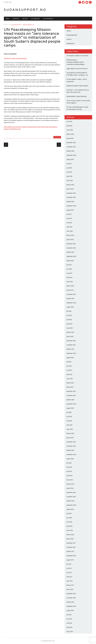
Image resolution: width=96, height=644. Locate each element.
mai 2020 (69, 421)
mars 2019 (70, 480)
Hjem (7, 19)
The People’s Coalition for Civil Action (77, 56)
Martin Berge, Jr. (28, 24)
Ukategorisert (70, 43)
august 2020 (70, 408)
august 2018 (70, 509)
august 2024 (70, 210)
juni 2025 (69, 168)
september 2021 (71, 353)
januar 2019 (70, 488)
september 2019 (71, 455)
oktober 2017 (70, 551)
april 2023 (69, 277)
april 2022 (69, 324)
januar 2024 (70, 240)
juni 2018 (69, 518)
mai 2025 (69, 172)
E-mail (87, 2)
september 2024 (71, 206)
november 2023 (71, 248)
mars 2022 (70, 328)
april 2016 (69, 627)
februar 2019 (70, 484)
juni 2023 (69, 269)
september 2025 (71, 155)
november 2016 (71, 598)
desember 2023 (71, 244)
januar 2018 (70, 539)
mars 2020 (70, 429)
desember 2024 (71, 193)
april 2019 (69, 476)
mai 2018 (69, 522)
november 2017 (71, 547)
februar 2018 (70, 535)
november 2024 (71, 197)
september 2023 (71, 256)
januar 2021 (70, 387)
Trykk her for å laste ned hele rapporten (15, 58)
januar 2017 (70, 589)
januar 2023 (70, 290)
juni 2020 (69, 417)
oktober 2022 (70, 299)
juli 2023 (69, 265)
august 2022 (70, 307)
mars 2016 (70, 632)
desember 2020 (71, 391)
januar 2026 (70, 138)
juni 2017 (69, 568)
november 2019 (71, 446)
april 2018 (69, 526)
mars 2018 (70, 530)
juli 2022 (69, 311)
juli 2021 (69, 362)
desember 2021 (71, 341)
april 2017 (69, 577)
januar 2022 (70, 336)
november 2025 (71, 147)
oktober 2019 (70, 450)
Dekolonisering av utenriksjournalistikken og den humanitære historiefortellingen (76, 62)
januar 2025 (70, 189)
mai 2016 (69, 623)
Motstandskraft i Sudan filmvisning (76, 96)
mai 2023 (69, 273)
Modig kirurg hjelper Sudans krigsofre (77, 86)
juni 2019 (69, 467)
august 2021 (70, 358)
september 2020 (71, 404)
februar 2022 (70, 332)
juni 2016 (69, 619)
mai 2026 (69, 121)
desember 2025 (71, 143)
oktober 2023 (70, 252)
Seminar (69, 39)
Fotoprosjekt (48, 19)
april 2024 (69, 227)
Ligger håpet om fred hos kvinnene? (77, 69)
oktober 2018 (70, 501)
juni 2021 (69, 366)
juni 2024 (69, 218)
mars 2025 (70, 181)
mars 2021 (70, 379)
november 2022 (71, 294)
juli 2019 (69, 463)
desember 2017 (71, 543)
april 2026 (69, 126)
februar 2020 (70, 433)
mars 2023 (70, 282)
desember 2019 (71, 442)
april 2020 (69, 425)
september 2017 (71, 556)
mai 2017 (69, 573)
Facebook (80, 2)
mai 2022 (69, 320)
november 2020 (71, 395)
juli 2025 (69, 164)
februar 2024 (70, 235)
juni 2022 (69, 315)
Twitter (83, 2)
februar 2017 (70, 585)
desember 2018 (71, 492)
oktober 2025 (70, 151)
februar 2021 (70, 383)
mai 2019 (69, 471)
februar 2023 (70, 286)
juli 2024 (69, 214)
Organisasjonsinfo (72, 35)
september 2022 (71, 303)
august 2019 (70, 459)
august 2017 (70, 560)
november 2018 (71, 497)
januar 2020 (70, 438)
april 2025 (69, 176)
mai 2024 (69, 223)
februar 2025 (70, 185)
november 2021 (71, 345)
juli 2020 (69, 412)
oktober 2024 (70, 202)
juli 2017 (69, 564)
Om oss (25, 19)
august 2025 (70, 159)
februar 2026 (70, 134)
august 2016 (70, 610)
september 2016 (71, 606)
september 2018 (71, 505)
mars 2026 (70, 130)
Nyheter (16, 19)
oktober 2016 (70, 602)
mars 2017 (70, 581)
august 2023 (70, 261)
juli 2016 (69, 615)
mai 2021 (69, 370)
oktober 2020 (70, 400)
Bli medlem (35, 19)
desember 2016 (71, 594)
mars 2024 (70, 231)
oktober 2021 (70, 349)
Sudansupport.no (25, 10)
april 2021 (69, 374)
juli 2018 (69, 514)
